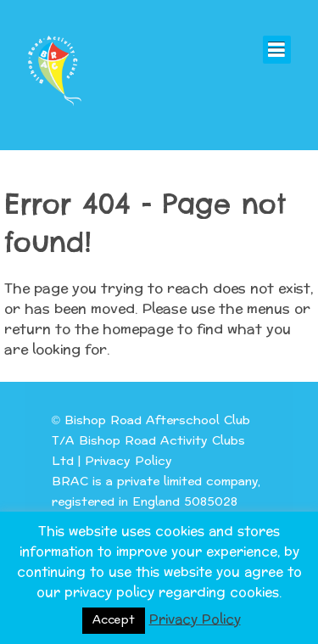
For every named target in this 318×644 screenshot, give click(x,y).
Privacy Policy (128, 461)
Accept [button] (114, 620)
